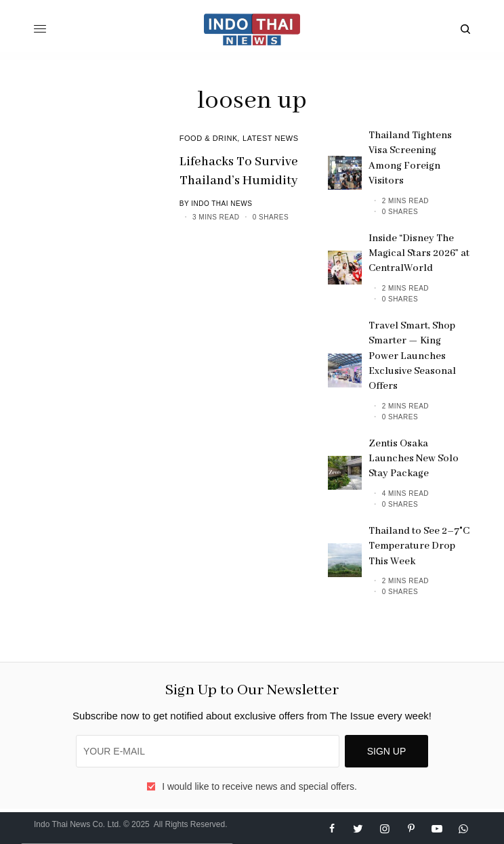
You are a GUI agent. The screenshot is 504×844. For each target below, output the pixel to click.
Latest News (271, 138)
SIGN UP (387, 751)
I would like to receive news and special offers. (259, 786)
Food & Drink (209, 138)
